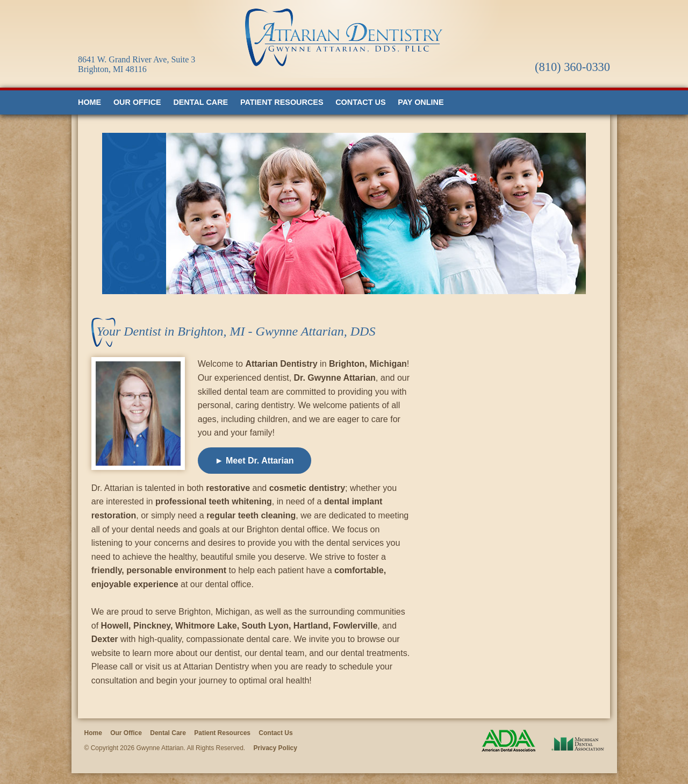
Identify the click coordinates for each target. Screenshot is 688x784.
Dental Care (200, 102)
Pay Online (421, 102)
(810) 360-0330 (572, 67)
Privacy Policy (275, 748)
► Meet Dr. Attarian (255, 461)
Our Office (137, 102)
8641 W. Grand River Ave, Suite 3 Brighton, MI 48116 (137, 64)
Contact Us (360, 102)
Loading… (522, 508)
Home (89, 102)
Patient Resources (282, 102)
